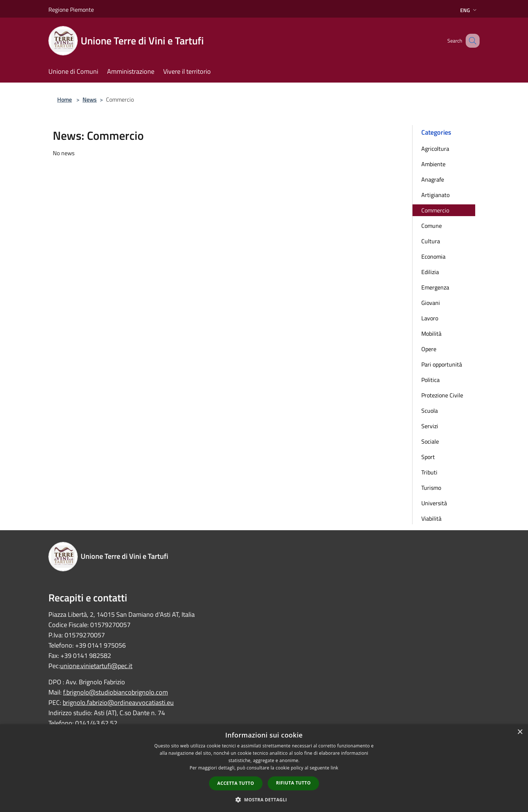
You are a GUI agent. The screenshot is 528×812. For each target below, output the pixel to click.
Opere (429, 349)
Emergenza (435, 287)
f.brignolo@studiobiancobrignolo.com (115, 692)
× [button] (520, 732)
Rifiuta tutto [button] (294, 783)
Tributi (429, 472)
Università (434, 503)
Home (65, 99)
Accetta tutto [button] (236, 783)
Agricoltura (435, 149)
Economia (433, 256)
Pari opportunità (442, 364)
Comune (432, 226)
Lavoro (430, 318)
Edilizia (430, 272)
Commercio (435, 210)
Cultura (431, 241)
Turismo (431, 488)
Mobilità (431, 334)
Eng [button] (469, 10)
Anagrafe (433, 179)
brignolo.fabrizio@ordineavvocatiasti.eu (118, 702)
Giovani (431, 303)
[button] (264, 800)
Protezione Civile (442, 395)
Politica (430, 380)
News (90, 99)
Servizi (430, 426)
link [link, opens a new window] (335, 768)
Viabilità (431, 518)
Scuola (430, 411)
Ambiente (433, 164)
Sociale (430, 441)
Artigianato (435, 195)
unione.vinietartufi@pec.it (96, 666)
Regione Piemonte (71, 10)
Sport (428, 457)
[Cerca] (471, 41)
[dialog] (264, 768)
